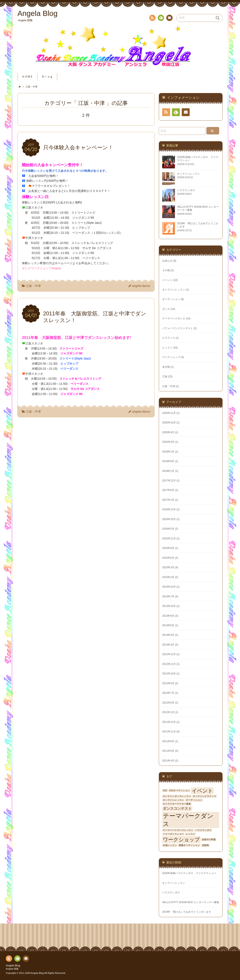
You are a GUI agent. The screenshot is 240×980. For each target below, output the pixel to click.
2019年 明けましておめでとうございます (187, 912)
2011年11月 (169, 732)
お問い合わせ (169, 18)
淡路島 (205, 845)
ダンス (166, 309)
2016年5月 (168, 529)
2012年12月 (169, 654)
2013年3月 (168, 645)
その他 (166, 270)
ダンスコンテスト (177, 809)
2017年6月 (168, 490)
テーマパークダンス (174, 319)
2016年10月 (169, 519)
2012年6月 (168, 703)
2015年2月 (168, 577)
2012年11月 (169, 664)
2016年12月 (169, 509)
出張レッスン (170, 845)
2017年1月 (168, 500)
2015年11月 (169, 539)
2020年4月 (168, 432)
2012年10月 (169, 674)
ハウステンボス (203, 830)
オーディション (171, 299)
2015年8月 (168, 548)
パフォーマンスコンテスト (178, 328)
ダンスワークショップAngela (41, 268)
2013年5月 (168, 625)
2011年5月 (168, 751)
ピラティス (169, 338)
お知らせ (167, 261)
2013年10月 (169, 606)
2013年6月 (168, 616)
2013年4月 (168, 635)
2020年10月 (169, 423)
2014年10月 (169, 587)
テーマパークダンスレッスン (178, 830)
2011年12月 (169, 722)
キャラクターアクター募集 (177, 804)
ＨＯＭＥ (27, 77)
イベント (167, 280)
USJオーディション (179, 790)
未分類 (166, 367)
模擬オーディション (189, 845)
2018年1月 (168, 471)
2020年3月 (168, 442)
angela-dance (141, 286)
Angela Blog (13, 966)
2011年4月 (168, 761)
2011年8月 (168, 741)
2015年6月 (168, 558)
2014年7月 (168, 596)
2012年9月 (168, 683)
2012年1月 (168, 712)
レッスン (167, 348)
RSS (152, 19)
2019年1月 (168, 452)
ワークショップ (171, 357)
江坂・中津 (33, 286)
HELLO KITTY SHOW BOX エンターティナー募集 (191, 902)
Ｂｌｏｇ (47, 77)
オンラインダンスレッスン (177, 796)
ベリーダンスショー (173, 834)
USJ (165, 790)
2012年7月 (168, 693)
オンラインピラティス (204, 796)
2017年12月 (169, 481)
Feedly (161, 18)
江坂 (165, 376)
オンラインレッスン (174, 290)
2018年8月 (168, 461)
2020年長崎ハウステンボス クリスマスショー (190, 873)
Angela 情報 (12, 969)
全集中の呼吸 (209, 839)
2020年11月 (169, 413)
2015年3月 (168, 567)
